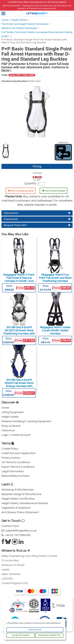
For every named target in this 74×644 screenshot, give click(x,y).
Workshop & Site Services (17, 490)
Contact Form (10, 526)
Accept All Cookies (20, 635)
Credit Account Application (18, 453)
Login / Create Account (16, 435)
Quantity (30, 183)
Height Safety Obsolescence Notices (25, 503)
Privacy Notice (11, 458)
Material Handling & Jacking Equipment (26, 421)
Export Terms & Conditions (18, 467)
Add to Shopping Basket (21, 191)
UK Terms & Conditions (16, 462)
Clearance (8, 430)
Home (5, 20)
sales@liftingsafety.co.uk (19, 531)
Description (37, 213)
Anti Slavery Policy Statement (20, 512)
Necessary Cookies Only (49, 635)
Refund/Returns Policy (16, 476)
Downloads (37, 219)
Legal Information (13, 471)
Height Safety (19, 20)
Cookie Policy (10, 449)
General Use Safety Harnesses (19, 28)
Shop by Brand (11, 426)
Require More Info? (37, 225)
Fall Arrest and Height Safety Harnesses (25, 24)
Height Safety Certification (18, 499)
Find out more (35, 630)
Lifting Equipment (13, 412)
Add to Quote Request (54, 191)
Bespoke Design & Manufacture (21, 494)
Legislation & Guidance (16, 508)
